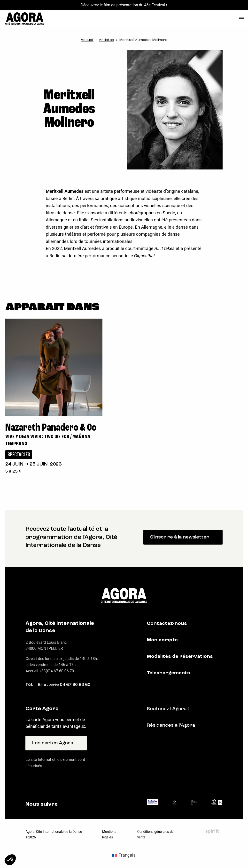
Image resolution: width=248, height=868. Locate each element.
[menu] (241, 19)
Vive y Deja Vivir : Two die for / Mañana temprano (48, 440)
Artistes (106, 40)
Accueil (87, 40)
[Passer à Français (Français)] (124, 855)
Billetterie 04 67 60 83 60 (64, 685)
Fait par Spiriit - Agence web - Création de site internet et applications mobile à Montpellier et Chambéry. (212, 831)
